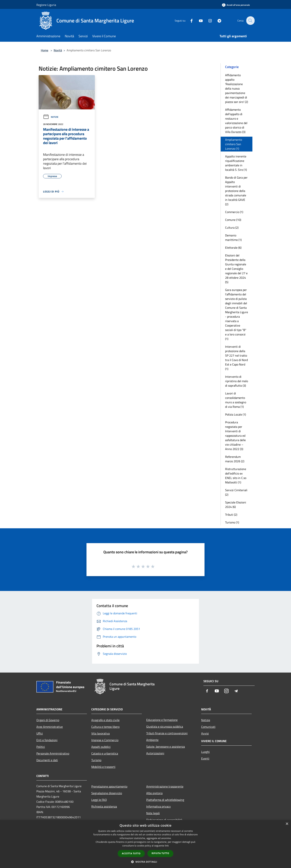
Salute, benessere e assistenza (166, 747)
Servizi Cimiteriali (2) (236, 492)
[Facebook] (189, 20)
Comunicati (208, 727)
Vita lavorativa (100, 733)
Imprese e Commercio (105, 740)
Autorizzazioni (155, 753)
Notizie (51, 117)
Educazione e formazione (162, 720)
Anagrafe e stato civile (105, 720)
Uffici (40, 733)
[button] (145, 862)
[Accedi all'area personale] (236, 5)
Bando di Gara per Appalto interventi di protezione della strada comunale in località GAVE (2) (236, 191)
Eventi (205, 758)
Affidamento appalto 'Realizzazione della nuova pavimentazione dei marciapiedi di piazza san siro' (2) (237, 88)
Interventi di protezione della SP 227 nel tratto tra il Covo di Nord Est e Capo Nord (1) (236, 358)
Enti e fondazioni (47, 740)
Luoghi (205, 752)
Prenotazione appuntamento (109, 786)
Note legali (153, 813)
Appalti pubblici (101, 747)
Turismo (96, 760)
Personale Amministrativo (53, 753)
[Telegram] (217, 20)
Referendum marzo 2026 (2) (235, 459)
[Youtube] (199, 20)
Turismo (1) (232, 522)
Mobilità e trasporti (103, 767)
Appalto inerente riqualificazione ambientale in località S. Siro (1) (236, 163)
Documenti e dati (47, 760)
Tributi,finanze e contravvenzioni (167, 733)
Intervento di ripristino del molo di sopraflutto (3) (237, 381)
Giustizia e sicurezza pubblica (165, 727)
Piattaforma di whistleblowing (165, 800)
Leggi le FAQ (99, 800)
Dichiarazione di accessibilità (164, 820)
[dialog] (145, 844)
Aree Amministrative (50, 727)
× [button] (287, 824)
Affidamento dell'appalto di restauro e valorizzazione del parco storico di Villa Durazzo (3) (236, 121)
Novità (58, 50)
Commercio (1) (234, 212)
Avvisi (205, 733)
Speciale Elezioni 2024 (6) (236, 505)
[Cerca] (250, 21)
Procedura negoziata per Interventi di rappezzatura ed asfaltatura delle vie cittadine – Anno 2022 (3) (235, 436)
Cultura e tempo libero (105, 727)
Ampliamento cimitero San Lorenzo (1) (234, 144)
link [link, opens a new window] (167, 846)
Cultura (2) (232, 228)
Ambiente (152, 740)
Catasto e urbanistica (105, 753)
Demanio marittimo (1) (233, 238)
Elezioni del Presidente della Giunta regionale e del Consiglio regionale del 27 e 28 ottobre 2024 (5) (236, 269)
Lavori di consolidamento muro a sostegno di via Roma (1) (236, 400)
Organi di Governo (48, 720)
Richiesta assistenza (104, 806)
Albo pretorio (154, 793)
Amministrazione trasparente (165, 786)
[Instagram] (208, 20)
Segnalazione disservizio (107, 793)
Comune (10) (233, 220)
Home (45, 50)
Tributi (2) (231, 515)
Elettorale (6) (233, 248)
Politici (41, 747)
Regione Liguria (46, 5)
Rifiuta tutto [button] (160, 853)
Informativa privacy (158, 806)
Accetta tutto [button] (131, 853)
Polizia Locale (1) (236, 414)
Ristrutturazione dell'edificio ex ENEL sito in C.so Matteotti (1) (236, 476)
